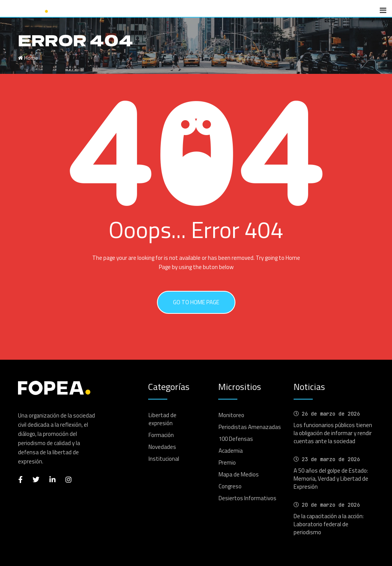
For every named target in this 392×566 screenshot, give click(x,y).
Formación (161, 435)
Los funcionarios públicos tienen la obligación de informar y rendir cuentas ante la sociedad (333, 433)
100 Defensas (236, 439)
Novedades (162, 447)
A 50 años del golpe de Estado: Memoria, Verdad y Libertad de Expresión (331, 479)
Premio (227, 462)
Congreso (230, 486)
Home (28, 58)
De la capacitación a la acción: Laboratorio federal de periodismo (329, 524)
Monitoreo (231, 415)
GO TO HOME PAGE (196, 302)
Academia (231, 451)
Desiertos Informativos (247, 498)
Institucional (164, 459)
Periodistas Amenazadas (250, 427)
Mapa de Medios (239, 474)
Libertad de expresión (163, 419)
